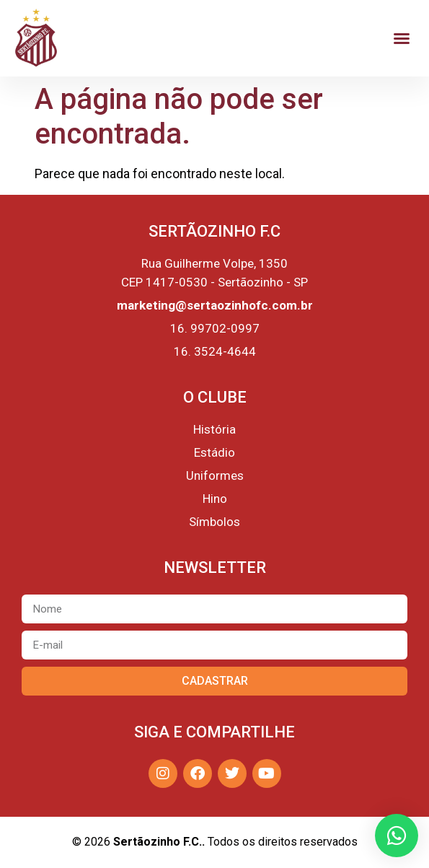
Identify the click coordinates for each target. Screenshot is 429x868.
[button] (402, 38)
